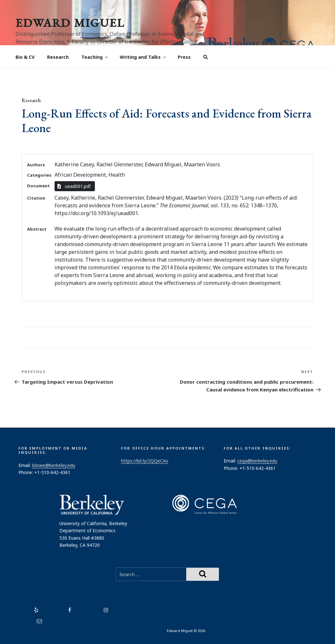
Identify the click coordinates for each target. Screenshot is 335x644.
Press (184, 57)
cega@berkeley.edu (257, 461)
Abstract (37, 229)
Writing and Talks (143, 57)
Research (58, 57)
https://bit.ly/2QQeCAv (145, 461)
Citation (36, 198)
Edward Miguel (70, 23)
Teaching (95, 57)
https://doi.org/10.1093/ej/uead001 (96, 213)
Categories (39, 175)
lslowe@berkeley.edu (54, 465)
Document (38, 186)
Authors (36, 165)
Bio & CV (25, 57)
